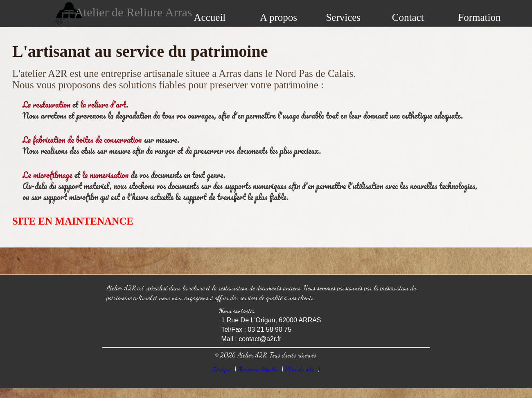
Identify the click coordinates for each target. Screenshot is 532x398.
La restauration (46, 105)
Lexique (222, 369)
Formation (479, 17)
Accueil (210, 17)
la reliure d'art (103, 105)
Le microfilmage (47, 175)
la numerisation (106, 175)
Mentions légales (258, 369)
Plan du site (300, 369)
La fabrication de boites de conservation (82, 140)
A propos (278, 17)
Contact (408, 17)
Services (343, 17)
